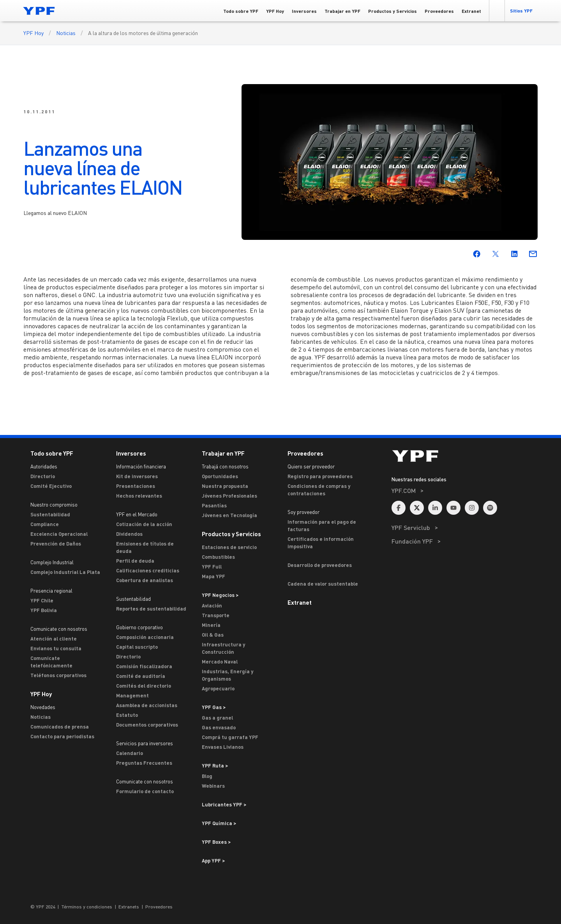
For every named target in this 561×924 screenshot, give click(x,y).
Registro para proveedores (320, 476)
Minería (211, 625)
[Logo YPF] (39, 11)
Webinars (213, 786)
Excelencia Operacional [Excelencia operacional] (59, 534)
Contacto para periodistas (62, 736)
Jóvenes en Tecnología (229, 515)
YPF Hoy (34, 33)
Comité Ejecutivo (51, 486)
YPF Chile (42, 600)
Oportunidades (220, 476)
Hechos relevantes (139, 496)
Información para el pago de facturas (322, 525)
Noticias (66, 33)
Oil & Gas (213, 635)
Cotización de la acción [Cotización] (144, 524)
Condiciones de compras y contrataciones (319, 490)
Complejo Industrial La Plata (65, 572)
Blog (207, 776)
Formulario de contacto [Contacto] (145, 791)
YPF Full (212, 567)
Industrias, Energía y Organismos (228, 675)
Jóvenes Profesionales (229, 496)
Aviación (212, 605)
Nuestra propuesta (225, 486)
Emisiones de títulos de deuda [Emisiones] (145, 547)
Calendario (130, 753)
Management (132, 695)
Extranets (129, 907)
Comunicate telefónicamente (51, 662)
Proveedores (305, 453)
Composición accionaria (145, 637)
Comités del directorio (144, 686)
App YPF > (213, 861)
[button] (497, 11)
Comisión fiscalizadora (144, 666)
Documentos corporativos (147, 725)
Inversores (131, 453)
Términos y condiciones (87, 907)
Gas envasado (219, 727)
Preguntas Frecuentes (144, 763)
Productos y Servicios (231, 534)
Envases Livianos (223, 747)
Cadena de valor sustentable (323, 584)
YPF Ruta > (215, 766)
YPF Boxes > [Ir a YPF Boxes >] (216, 842)
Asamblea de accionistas (147, 705)
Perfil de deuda (135, 561)
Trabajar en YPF (223, 453)
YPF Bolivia (44, 610)
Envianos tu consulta (56, 648)
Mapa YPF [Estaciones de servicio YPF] (213, 576)
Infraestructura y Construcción (223, 648)
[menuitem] (465, 501)
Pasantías (214, 505)
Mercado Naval (220, 662)
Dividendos (129, 534)
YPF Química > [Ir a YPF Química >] (219, 823)
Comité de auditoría (141, 676)
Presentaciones (136, 486)
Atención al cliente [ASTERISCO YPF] (54, 639)
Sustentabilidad (50, 514)
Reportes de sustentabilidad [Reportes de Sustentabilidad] (151, 609)
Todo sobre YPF (52, 453)
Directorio (43, 476)
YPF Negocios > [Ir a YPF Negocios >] (220, 595)
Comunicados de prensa (60, 727)
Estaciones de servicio (229, 547)
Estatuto (127, 715)
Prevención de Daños (56, 544)
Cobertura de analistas (145, 580)
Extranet (300, 602)
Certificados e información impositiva (321, 543)
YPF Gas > (214, 707)
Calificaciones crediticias (148, 570)
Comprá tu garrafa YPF (230, 737)
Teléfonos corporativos (58, 675)
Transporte (216, 615)
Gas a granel (217, 718)
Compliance (45, 524)
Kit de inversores (137, 476)
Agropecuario (218, 688)
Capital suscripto (137, 647)
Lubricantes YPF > (224, 804)
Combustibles (218, 557)
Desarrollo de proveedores (320, 565)
